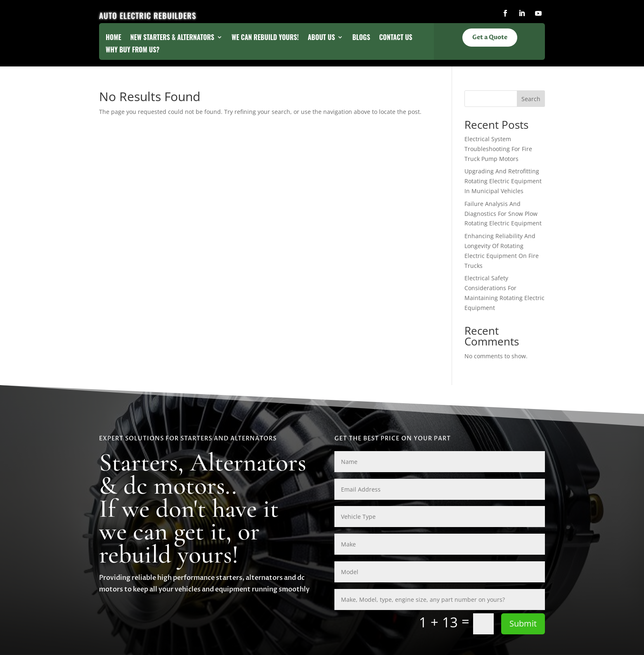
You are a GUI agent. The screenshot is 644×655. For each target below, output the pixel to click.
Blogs (361, 38)
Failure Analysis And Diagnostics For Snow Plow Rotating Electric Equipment (503, 214)
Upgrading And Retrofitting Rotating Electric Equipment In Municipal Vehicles (503, 181)
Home (114, 38)
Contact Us (396, 38)
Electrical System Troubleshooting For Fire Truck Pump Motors (498, 149)
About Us (322, 38)
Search (531, 99)
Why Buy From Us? (133, 51)
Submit (523, 623)
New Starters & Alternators (172, 38)
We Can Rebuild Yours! (265, 38)
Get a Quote (490, 38)
